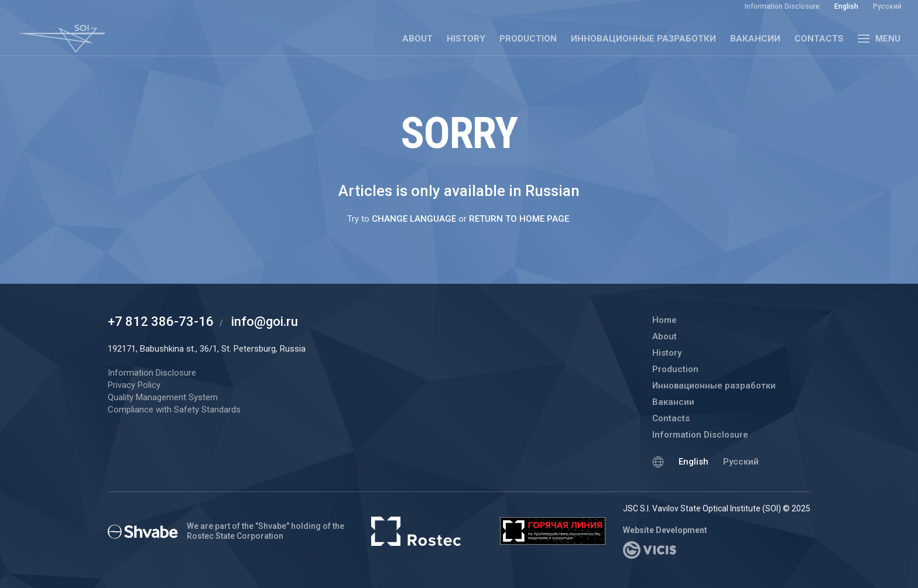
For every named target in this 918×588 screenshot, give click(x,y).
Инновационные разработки (643, 39)
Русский (741, 462)
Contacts (819, 39)
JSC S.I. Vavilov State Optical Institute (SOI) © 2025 (717, 508)
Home (664, 320)
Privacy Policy (134, 385)
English (693, 462)
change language (414, 219)
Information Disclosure (700, 435)
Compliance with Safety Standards (174, 410)
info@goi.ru (265, 321)
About (417, 39)
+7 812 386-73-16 (161, 321)
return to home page (519, 219)
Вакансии (755, 39)
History (466, 39)
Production (528, 39)
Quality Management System (163, 397)
